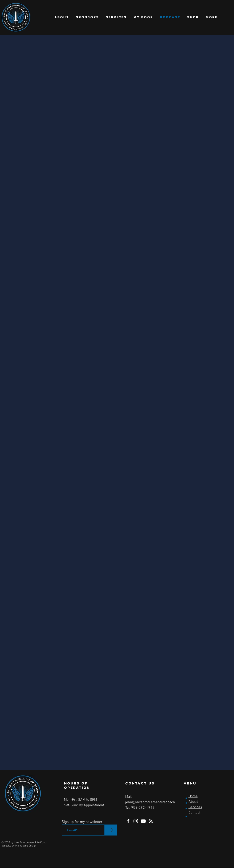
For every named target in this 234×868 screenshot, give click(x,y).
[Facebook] (128, 821)
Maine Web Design (26, 846)
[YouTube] (143, 821)
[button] (62, 17)
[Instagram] (136, 821)
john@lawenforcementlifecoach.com (154, 802)
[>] (112, 830)
